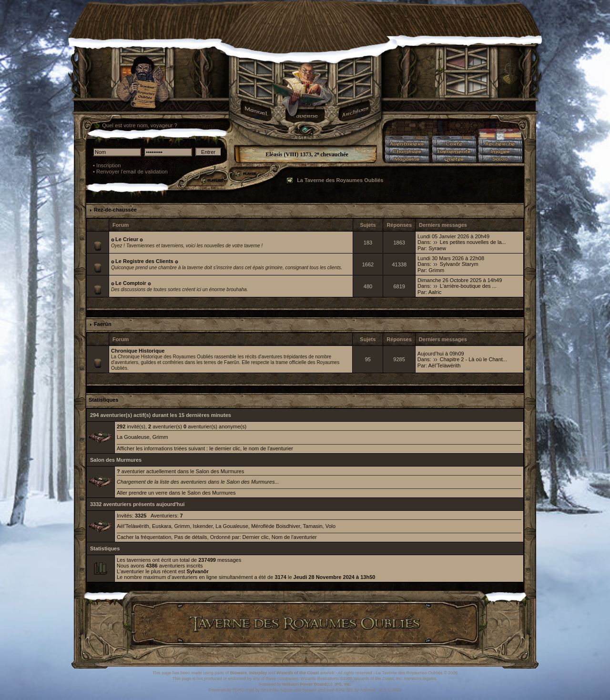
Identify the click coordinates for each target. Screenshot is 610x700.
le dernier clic (225, 448)
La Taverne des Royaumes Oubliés (340, 180)
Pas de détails (190, 537)
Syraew (437, 248)
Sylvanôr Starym (459, 264)
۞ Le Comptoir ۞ (131, 283)
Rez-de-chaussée (115, 210)
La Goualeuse (133, 437)
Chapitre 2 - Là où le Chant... (473, 359)
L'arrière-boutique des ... (468, 286)
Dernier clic (256, 537)
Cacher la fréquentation (144, 537)
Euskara (162, 526)
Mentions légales (420, 679)
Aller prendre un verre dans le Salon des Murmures (176, 493)
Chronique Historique (138, 351)
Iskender (203, 526)
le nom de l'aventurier (268, 448)
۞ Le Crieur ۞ (127, 239)
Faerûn (103, 324)
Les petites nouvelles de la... (473, 242)
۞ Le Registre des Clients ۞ (144, 261)
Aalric (435, 292)
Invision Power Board (305, 684)
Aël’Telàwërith (444, 365)
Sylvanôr (197, 571)
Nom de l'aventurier (294, 537)
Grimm (436, 270)
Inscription (109, 165)
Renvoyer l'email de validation (132, 172)
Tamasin (313, 526)
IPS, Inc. (343, 684)
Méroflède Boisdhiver (276, 526)
